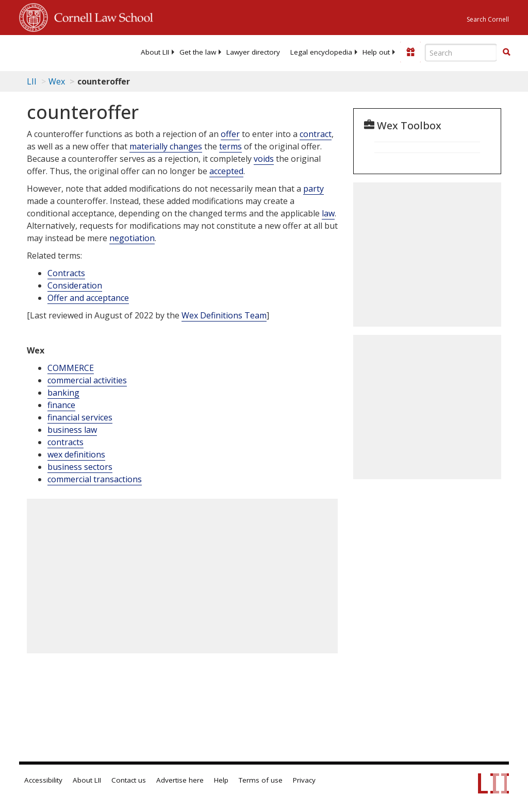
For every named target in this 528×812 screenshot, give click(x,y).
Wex (57, 81)
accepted (226, 171)
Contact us (129, 780)
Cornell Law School (101, 16)
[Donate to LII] (410, 52)
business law (72, 430)
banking (63, 393)
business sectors (80, 467)
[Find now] (506, 53)
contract (316, 134)
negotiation (132, 238)
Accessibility (43, 780)
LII (32, 81)
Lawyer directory (253, 52)
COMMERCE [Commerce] (71, 368)
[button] (506, 52)
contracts (65, 442)
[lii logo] (59, 52)
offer (230, 134)
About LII (155, 52)
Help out (376, 52)
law (328, 213)
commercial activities (87, 380)
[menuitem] (155, 52)
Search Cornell (488, 19)
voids (264, 159)
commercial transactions (95, 479)
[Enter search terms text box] (461, 53)
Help (221, 780)
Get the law (198, 52)
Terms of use (261, 780)
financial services (80, 417)
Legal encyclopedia (321, 52)
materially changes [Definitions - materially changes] (166, 146)
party (313, 189)
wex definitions (76, 454)
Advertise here (180, 780)
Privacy (304, 780)
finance (61, 405)
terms (230, 146)
